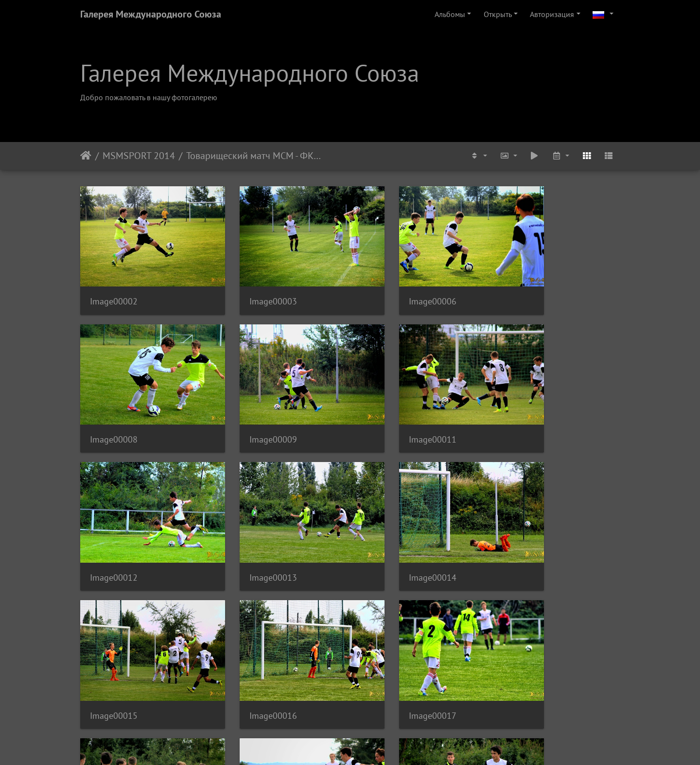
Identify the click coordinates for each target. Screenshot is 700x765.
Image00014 (114, 534)
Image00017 (529, 534)
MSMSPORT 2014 (139, 156)
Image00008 (529, 287)
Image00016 (391, 534)
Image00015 (252, 534)
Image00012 (391, 411)
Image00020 (391, 658)
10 (386, 708)
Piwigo (363, 745)
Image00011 (252, 411)
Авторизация (552, 14)
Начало (86, 156)
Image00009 (114, 411)
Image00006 (391, 287)
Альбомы (450, 14)
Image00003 (252, 287)
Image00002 (114, 287)
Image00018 (114, 658)
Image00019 (252, 658)
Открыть (498, 14)
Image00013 (529, 411)
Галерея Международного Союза (151, 14)
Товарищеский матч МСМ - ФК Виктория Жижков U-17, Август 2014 (254, 156)
